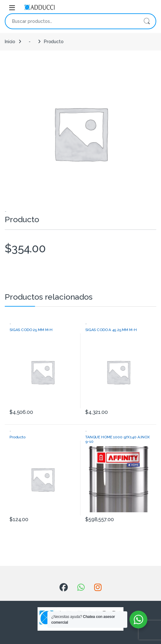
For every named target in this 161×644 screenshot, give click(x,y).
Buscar (147, 21)
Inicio (10, 42)
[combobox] (72, 21)
